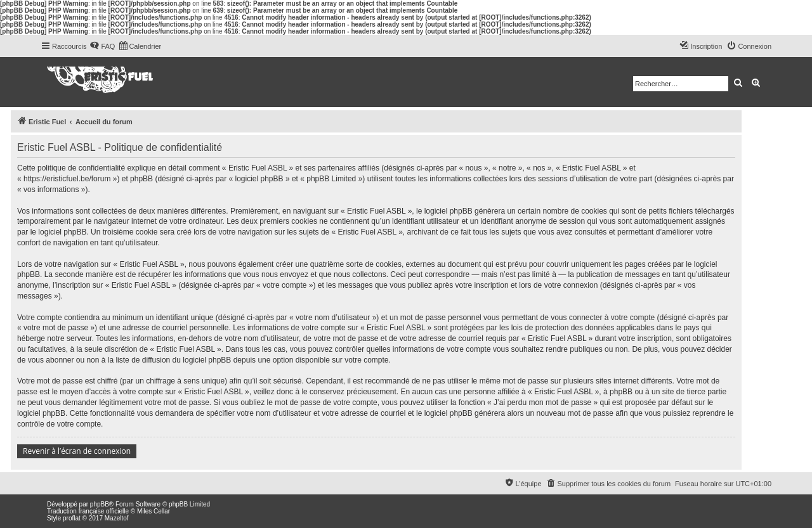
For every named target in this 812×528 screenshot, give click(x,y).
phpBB (100, 504)
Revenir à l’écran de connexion (77, 451)
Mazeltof (117, 518)
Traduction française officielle (88, 511)
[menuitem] (102, 46)
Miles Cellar (154, 511)
